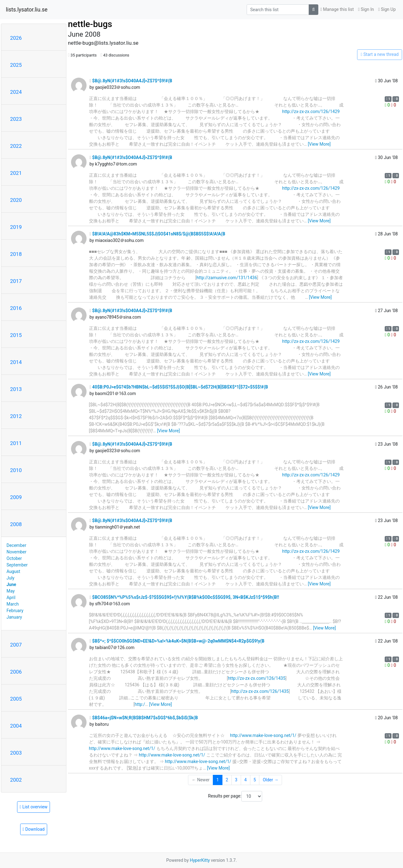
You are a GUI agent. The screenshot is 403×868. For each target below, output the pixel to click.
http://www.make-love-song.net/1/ (263, 735)
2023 (16, 119)
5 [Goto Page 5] (255, 780)
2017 (16, 281)
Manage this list (337, 9)
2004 (16, 726)
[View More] (319, 144)
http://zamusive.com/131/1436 (227, 278)
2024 (16, 92)
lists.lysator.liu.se (27, 10)
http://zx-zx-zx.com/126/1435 (257, 678)
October (14, 558)
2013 (16, 389)
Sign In (366, 9)
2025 (16, 65)
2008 (16, 524)
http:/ (140, 704)
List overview (34, 807)
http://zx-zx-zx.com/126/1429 (311, 111)
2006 (16, 672)
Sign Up (387, 9)
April (11, 598)
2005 (16, 699)
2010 (16, 470)
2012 (16, 416)
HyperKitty (200, 860)
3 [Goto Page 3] (236, 780)
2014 (16, 362)
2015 (16, 335)
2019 (16, 227)
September (17, 565)
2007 (16, 645)
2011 (16, 443)
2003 (16, 753)
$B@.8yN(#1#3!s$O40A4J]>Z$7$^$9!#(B (131, 81)
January (14, 617)
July (10, 578)
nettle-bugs (90, 24)
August (13, 571)
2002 (16, 780)
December (16, 545)
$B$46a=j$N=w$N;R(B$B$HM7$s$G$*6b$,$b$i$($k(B (144, 718)
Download (34, 829)
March (13, 604)
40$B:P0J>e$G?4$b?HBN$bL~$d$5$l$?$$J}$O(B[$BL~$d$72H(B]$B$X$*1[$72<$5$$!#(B (179, 387)
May (11, 591)
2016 (16, 308)
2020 (16, 200)
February (15, 611)
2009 (16, 497)
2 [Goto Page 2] (227, 780)
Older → (271, 780)
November (16, 552)
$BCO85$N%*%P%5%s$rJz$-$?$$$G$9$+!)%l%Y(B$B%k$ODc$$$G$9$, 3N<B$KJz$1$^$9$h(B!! (184, 597)
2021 (16, 173)
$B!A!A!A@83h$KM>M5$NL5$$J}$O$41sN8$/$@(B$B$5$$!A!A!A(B (157, 234)
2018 (16, 254)
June (11, 584)
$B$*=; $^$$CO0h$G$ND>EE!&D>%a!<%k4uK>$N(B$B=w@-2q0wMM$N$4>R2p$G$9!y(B (177, 641)
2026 (16, 38)
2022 (16, 146)
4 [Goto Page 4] (245, 780)
